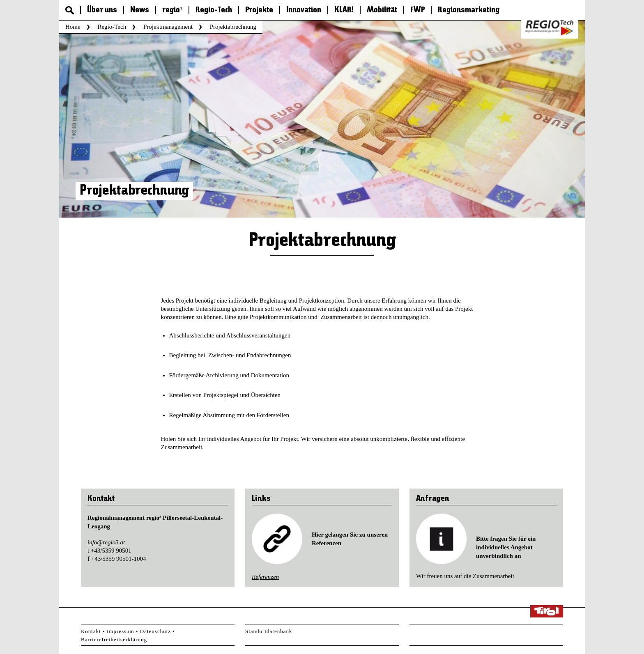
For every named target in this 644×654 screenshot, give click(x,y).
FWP (417, 10)
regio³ (172, 10)
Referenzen (265, 577)
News (140, 10)
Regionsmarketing (469, 10)
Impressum (121, 631)
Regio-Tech (214, 10)
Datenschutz (155, 631)
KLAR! (344, 10)
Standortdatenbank (269, 631)
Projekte (259, 10)
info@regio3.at (106, 542)
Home (73, 27)
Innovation (304, 10)
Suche (70, 10)
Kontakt (91, 631)
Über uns (102, 10)
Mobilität (382, 10)
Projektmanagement (168, 27)
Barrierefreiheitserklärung (114, 639)
